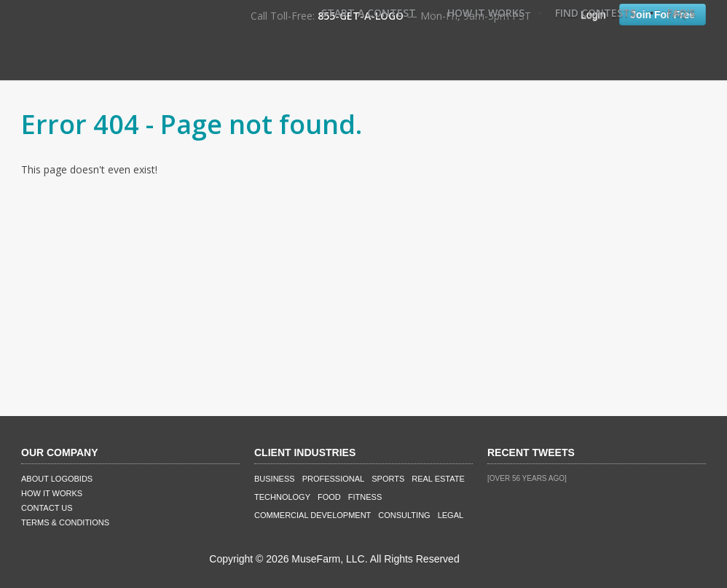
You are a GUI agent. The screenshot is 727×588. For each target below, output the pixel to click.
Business (275, 479)
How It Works (486, 13)
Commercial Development (313, 515)
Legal (451, 515)
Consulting (404, 515)
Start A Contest (369, 13)
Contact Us (47, 508)
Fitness (365, 497)
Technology (282, 497)
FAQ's (681, 13)
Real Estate (438, 479)
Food (329, 497)
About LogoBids (57, 479)
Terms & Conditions (65, 522)
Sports (388, 479)
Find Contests (596, 13)
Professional (334, 479)
